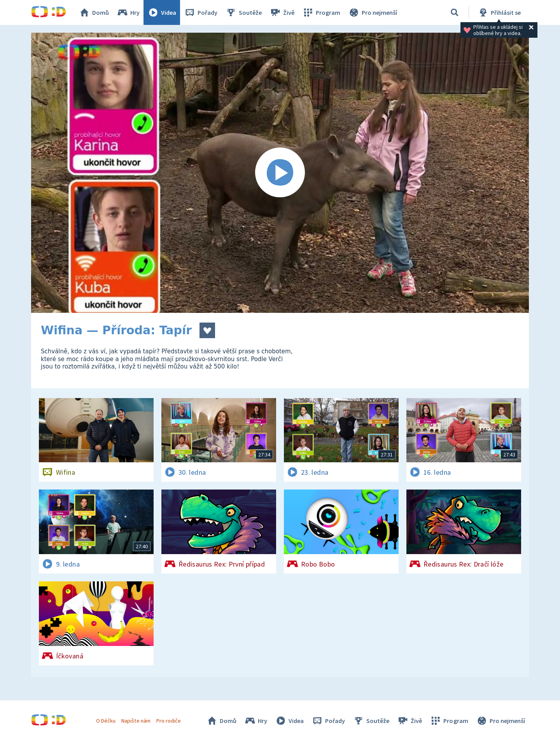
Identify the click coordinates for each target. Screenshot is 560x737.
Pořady (201, 12)
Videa (162, 12)
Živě (282, 12)
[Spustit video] (280, 173)
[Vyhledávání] (455, 12)
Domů (94, 12)
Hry (128, 12)
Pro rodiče (169, 721)
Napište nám (136, 721)
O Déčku (106, 721)
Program (321, 12)
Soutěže (243, 12)
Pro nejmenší (373, 12)
